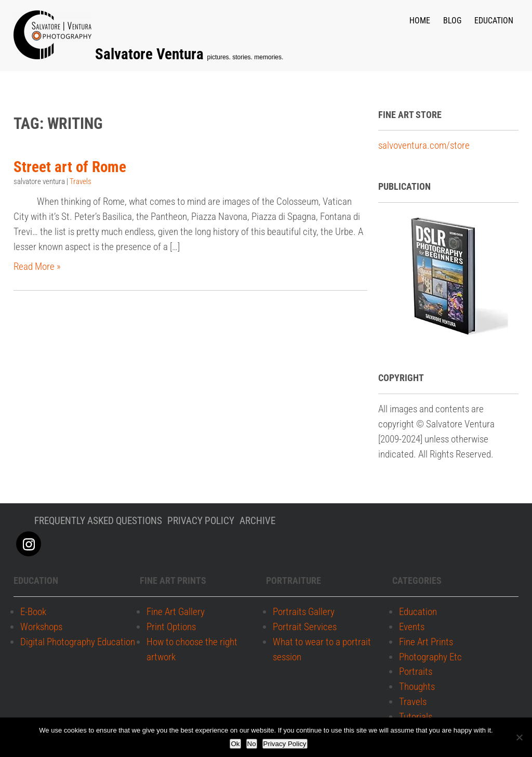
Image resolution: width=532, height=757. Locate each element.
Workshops (41, 627)
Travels (81, 181)
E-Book (33, 612)
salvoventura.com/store (424, 145)
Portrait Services (305, 627)
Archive (257, 521)
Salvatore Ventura (151, 54)
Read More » (37, 266)
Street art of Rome (70, 166)
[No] (519, 737)
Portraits (416, 672)
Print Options (171, 627)
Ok (235, 744)
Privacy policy (201, 521)
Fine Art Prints (426, 642)
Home (420, 21)
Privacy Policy (285, 744)
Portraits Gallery (304, 612)
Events (412, 627)
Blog (452, 21)
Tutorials (416, 717)
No (252, 744)
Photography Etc (430, 657)
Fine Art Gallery (176, 612)
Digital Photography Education (78, 642)
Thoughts (417, 687)
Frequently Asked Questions (98, 521)
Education (494, 21)
